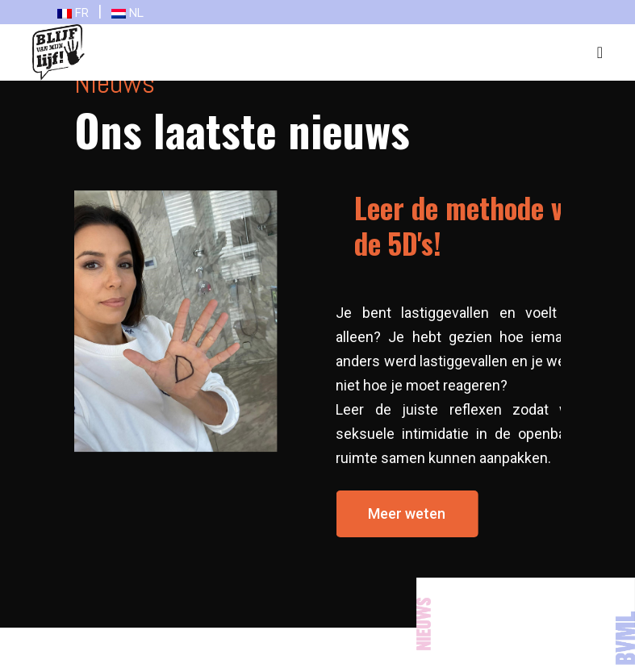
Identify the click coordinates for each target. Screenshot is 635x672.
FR (73, 13)
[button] (419, 514)
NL (127, 13)
